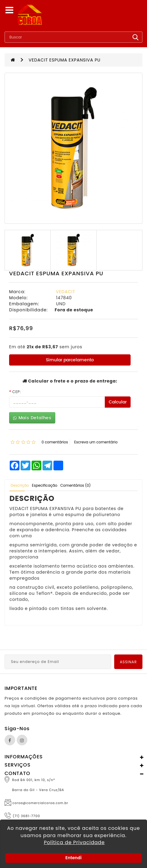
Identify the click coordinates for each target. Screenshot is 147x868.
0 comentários (55, 442)
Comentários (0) (76, 485)
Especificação (45, 485)
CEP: (17, 392)
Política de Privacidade (74, 842)
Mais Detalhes (32, 418)
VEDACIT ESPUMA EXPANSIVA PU (64, 60)
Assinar (128, 662)
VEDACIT (65, 292)
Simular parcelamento (70, 360)
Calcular (118, 402)
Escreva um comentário (96, 442)
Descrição (20, 485)
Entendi (73, 858)
